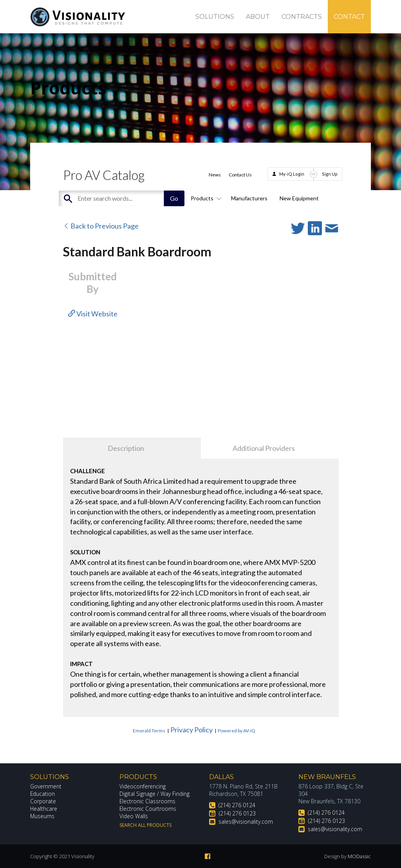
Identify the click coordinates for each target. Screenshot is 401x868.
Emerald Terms (149, 731)
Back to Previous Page (101, 226)
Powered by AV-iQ (237, 731)
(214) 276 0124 (237, 805)
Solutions (215, 17)
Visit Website (93, 314)
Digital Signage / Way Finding (155, 794)
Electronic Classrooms (148, 801)
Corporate (43, 801)
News (215, 175)
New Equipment (299, 198)
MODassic (359, 856)
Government (46, 786)
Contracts (302, 17)
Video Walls (134, 816)
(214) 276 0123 (237, 813)
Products (205, 198)
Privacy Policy (191, 730)
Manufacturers (249, 198)
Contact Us (240, 175)
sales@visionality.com (246, 822)
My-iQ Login (292, 174)
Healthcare (44, 809)
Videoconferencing (143, 786)
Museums (42, 816)
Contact (349, 17)
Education (43, 794)
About (258, 17)
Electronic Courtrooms (148, 809)
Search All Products (145, 825)
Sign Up (330, 174)
